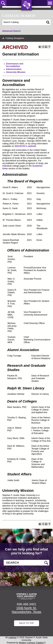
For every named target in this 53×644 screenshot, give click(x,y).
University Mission (16, 72)
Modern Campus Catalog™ (32, 643)
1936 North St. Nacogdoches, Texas (27, 610)
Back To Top (26, 623)
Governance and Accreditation (15, 65)
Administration (14, 69)
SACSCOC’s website (25, 146)
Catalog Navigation (15, 38)
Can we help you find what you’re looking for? (26, 551)
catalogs (12, 638)
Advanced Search (11, 31)
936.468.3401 (26, 604)
